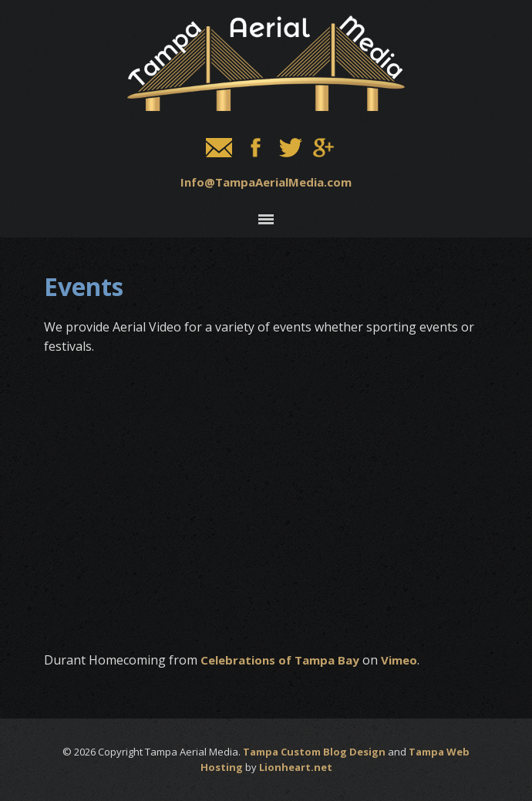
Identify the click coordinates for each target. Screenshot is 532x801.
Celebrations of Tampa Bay (280, 660)
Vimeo (399, 660)
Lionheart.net (296, 767)
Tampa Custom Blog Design (314, 752)
